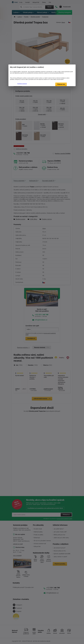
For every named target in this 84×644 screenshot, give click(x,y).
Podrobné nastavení (22, 84)
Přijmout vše (61, 84)
